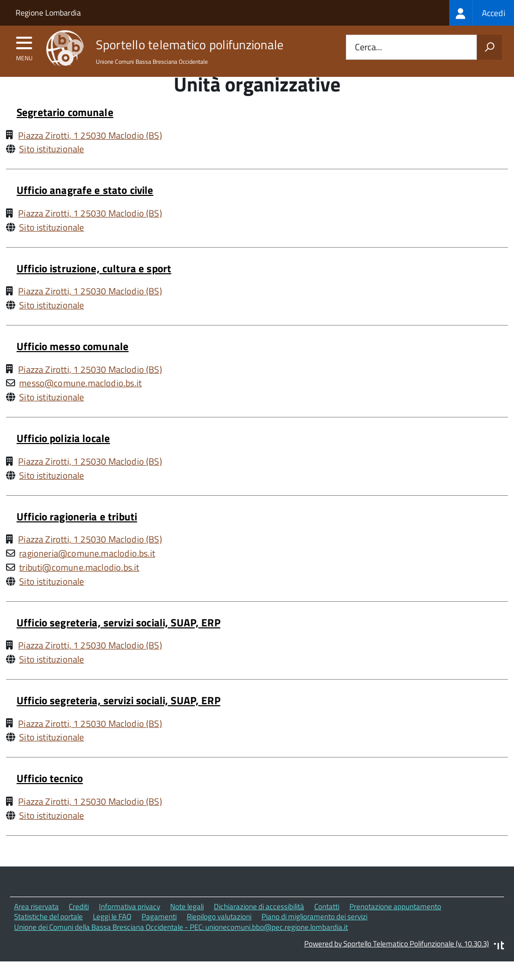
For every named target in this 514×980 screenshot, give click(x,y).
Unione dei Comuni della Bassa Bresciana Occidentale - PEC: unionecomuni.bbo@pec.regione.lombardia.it (181, 946)
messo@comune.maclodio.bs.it (80, 402)
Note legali (187, 925)
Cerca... (368, 47)
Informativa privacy (130, 925)
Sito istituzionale (51, 168)
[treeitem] (482, 13)
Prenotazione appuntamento (395, 925)
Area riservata (36, 925)
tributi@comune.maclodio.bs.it (79, 586)
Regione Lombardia (48, 13)
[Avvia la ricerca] (489, 47)
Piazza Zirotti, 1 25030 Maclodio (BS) (90, 154)
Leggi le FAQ (112, 936)
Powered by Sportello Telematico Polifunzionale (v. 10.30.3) (397, 963)
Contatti (327, 925)
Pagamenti (159, 936)
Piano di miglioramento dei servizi (314, 936)
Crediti (79, 925)
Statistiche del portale (48, 936)
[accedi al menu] (24, 46)
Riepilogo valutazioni (219, 936)
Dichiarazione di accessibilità (259, 925)
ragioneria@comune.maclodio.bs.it (87, 572)
